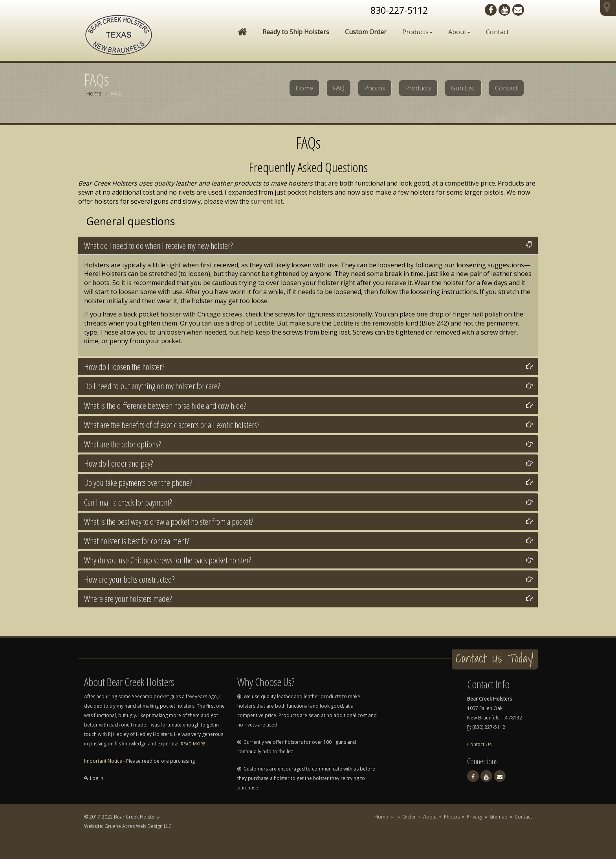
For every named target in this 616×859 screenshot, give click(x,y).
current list (267, 201)
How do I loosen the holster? (124, 366)
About (459, 32)
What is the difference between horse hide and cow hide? (165, 405)
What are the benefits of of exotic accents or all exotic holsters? (172, 425)
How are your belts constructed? (129, 579)
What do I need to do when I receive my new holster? (158, 245)
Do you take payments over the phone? (138, 482)
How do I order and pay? (118, 463)
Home (304, 88)
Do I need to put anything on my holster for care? (152, 386)
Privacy (475, 817)
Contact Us (479, 744)
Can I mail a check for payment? (128, 502)
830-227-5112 (399, 10)
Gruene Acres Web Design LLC (138, 826)
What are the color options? (122, 444)
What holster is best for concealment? (137, 541)
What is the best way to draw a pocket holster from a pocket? (169, 521)
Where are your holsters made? (128, 598)
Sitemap (499, 817)
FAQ (339, 88)
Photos (375, 88)
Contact (497, 32)
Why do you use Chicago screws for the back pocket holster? (168, 560)
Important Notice (103, 761)
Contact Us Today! (495, 658)
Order (409, 817)
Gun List (463, 88)
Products (417, 32)
